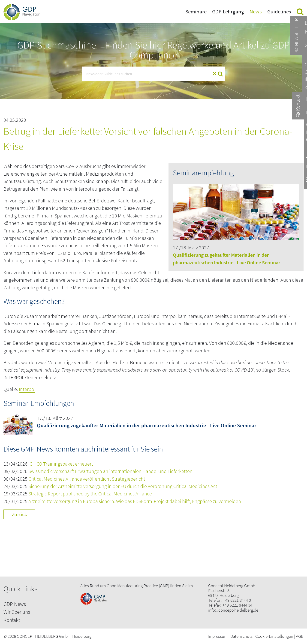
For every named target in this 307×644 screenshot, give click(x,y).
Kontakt (12, 620)
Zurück (19, 514)
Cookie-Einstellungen (274, 636)
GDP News (15, 604)
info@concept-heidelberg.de (233, 610)
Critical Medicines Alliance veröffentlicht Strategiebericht (87, 479)
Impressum (218, 636)
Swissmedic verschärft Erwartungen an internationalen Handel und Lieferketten (110, 471)
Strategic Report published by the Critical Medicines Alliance (90, 494)
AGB (300, 636)
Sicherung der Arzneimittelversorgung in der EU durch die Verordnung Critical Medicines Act (123, 486)
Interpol (27, 389)
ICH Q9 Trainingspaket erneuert (61, 464)
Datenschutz (241, 636)
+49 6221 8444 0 (237, 600)
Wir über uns (17, 612)
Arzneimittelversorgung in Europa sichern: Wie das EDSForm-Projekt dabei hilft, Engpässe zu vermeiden (135, 501)
